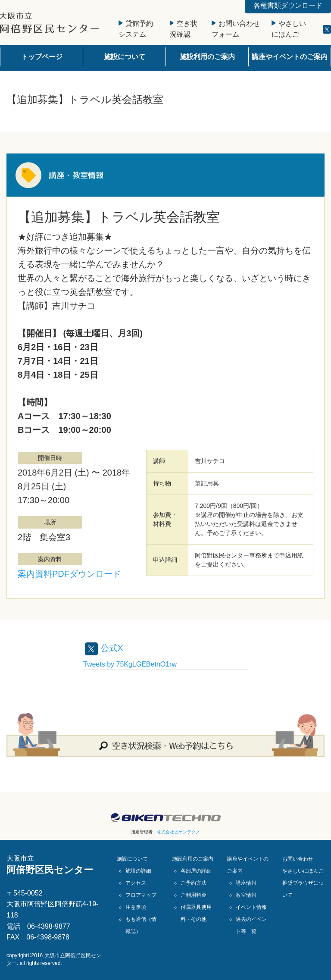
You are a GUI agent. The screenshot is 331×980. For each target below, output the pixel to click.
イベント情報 (251, 907)
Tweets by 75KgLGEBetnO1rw (130, 664)
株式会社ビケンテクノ (178, 832)
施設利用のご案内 (207, 57)
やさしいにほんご (303, 871)
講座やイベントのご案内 (290, 57)
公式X (104, 648)
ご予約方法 (194, 883)
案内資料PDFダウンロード (69, 574)
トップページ (42, 57)
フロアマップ (141, 895)
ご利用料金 (194, 895)
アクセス (136, 883)
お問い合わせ (298, 859)
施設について (125, 57)
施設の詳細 (138, 871)
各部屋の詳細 (196, 871)
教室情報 (246, 895)
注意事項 (136, 907)
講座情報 (246, 883)
